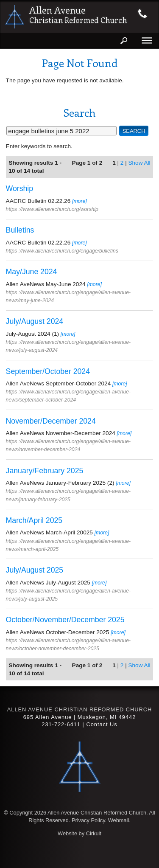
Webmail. (119, 820)
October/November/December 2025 (65, 620)
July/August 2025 (35, 570)
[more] (79, 201)
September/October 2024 (48, 371)
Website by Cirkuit (79, 833)
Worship (20, 188)
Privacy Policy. (89, 820)
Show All (139, 163)
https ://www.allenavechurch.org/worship (52, 209)
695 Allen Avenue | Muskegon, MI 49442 (80, 717)
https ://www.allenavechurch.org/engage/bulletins (62, 251)
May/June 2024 (32, 272)
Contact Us (102, 724)
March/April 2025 (34, 520)
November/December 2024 (51, 421)
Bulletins (20, 230)
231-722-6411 (61, 724)
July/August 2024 (35, 321)
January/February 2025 (45, 471)
